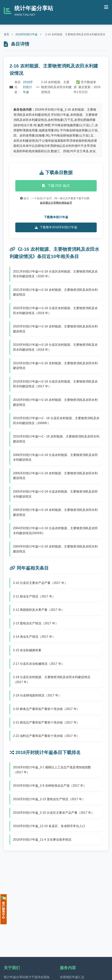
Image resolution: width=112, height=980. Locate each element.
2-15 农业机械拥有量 (27, 650)
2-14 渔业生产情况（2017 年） (34, 637)
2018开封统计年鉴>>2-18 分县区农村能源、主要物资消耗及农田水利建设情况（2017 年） (55, 384)
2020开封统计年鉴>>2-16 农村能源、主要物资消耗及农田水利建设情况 (55, 329)
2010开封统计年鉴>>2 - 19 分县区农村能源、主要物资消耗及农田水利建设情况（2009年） (56, 421)
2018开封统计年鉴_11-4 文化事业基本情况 (42, 840)
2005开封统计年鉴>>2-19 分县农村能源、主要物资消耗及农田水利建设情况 (55, 494)
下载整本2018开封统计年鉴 (56, 227)
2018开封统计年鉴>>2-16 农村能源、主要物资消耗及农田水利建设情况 (55, 402)
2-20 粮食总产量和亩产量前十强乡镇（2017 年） (46, 709)
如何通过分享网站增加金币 (56, 203)
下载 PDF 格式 (56, 186)
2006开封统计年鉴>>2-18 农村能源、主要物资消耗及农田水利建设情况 (55, 476)
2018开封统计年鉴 (26, 34)
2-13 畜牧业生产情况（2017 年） (36, 623)
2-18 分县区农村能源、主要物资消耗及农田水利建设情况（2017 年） (52, 680)
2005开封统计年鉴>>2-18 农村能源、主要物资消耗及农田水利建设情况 (55, 512)
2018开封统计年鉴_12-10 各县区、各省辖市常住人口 (49, 826)
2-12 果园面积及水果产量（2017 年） (39, 610)
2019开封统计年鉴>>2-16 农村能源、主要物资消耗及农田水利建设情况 (55, 366)
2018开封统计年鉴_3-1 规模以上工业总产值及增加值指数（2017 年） (52, 770)
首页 (6, 34)
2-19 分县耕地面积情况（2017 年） (37, 695)
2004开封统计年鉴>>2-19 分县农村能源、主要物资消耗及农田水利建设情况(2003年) (55, 531)
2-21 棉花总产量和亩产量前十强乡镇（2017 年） (46, 722)
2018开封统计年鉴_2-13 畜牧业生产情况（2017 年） (49, 799)
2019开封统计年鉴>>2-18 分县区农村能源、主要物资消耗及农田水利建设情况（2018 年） (55, 347)
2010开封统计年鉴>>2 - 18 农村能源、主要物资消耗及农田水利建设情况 (56, 439)
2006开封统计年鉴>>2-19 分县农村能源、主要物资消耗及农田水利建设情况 (55, 457)
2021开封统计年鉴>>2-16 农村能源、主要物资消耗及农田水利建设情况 (55, 292)
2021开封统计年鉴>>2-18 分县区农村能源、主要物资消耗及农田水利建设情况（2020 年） (55, 274)
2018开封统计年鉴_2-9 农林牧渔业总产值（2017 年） (50, 786)
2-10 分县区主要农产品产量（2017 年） (40, 583)
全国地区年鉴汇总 (72, 977)
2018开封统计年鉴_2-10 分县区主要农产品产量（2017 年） (54, 813)
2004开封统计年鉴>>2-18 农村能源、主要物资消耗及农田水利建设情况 (55, 549)
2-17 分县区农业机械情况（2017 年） (39, 664)
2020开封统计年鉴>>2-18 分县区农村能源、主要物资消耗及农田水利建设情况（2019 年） (55, 311)
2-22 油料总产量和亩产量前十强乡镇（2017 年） (46, 736)
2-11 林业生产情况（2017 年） (34, 596)
